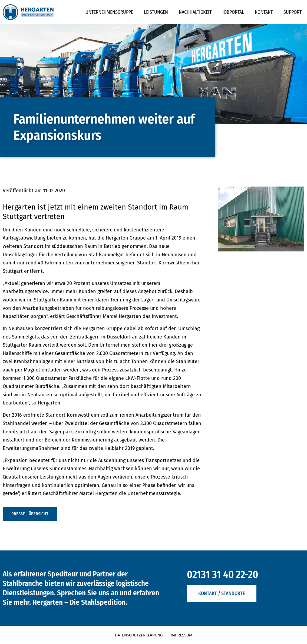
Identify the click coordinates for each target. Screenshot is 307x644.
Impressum (181, 635)
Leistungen (156, 12)
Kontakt (264, 12)
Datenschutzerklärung (139, 635)
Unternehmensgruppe (109, 12)
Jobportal (233, 12)
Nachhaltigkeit (195, 12)
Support (293, 12)
